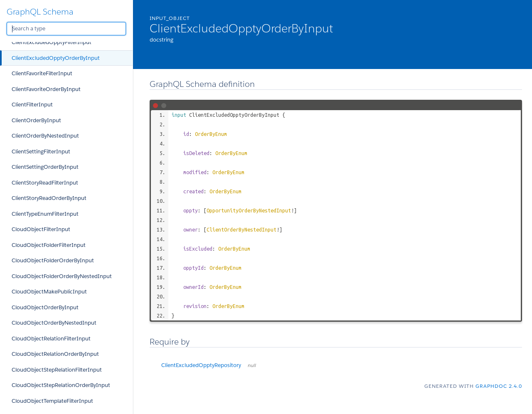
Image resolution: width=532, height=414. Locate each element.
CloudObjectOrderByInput (45, 307)
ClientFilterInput (32, 105)
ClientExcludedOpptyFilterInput (52, 42)
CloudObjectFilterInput (41, 229)
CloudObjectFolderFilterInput (49, 245)
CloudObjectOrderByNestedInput (54, 323)
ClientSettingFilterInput (41, 152)
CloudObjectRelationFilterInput (51, 339)
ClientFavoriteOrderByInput (46, 89)
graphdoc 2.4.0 (499, 386)
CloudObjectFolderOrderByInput (53, 260)
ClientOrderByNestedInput (45, 136)
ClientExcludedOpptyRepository (209, 365)
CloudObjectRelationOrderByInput (55, 354)
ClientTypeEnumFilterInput (45, 214)
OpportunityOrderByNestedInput (249, 210)
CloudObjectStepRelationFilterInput (57, 370)
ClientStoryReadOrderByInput (49, 198)
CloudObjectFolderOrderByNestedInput (62, 276)
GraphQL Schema (40, 12)
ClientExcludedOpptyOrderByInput (56, 58)
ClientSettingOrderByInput (45, 167)
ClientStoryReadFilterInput (45, 183)
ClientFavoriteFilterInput (42, 73)
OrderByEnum (211, 134)
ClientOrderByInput (36, 120)
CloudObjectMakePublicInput (49, 292)
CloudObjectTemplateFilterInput (52, 401)
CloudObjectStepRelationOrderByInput (61, 385)
